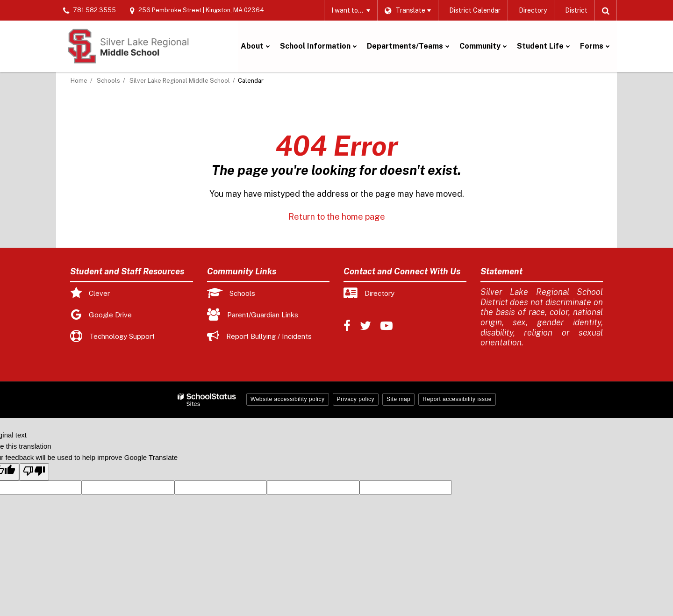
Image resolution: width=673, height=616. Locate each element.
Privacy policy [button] (356, 399)
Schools (108, 81)
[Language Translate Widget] (408, 10)
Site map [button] (398, 399)
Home (79, 81)
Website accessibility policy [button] (288, 399)
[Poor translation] (34, 472)
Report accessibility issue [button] (457, 399)
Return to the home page (337, 217)
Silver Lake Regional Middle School (180, 81)
